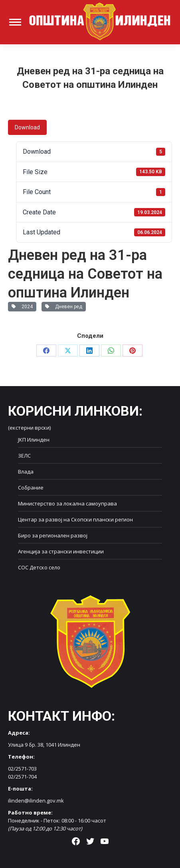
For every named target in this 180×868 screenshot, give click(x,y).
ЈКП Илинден (34, 440)
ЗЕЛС (24, 456)
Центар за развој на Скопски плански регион (75, 519)
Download (27, 127)
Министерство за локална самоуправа (67, 503)
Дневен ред (64, 307)
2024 (22, 307)
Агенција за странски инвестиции (61, 551)
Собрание (31, 488)
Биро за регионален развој (53, 535)
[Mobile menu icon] (15, 22)
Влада (26, 472)
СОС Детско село (39, 567)
